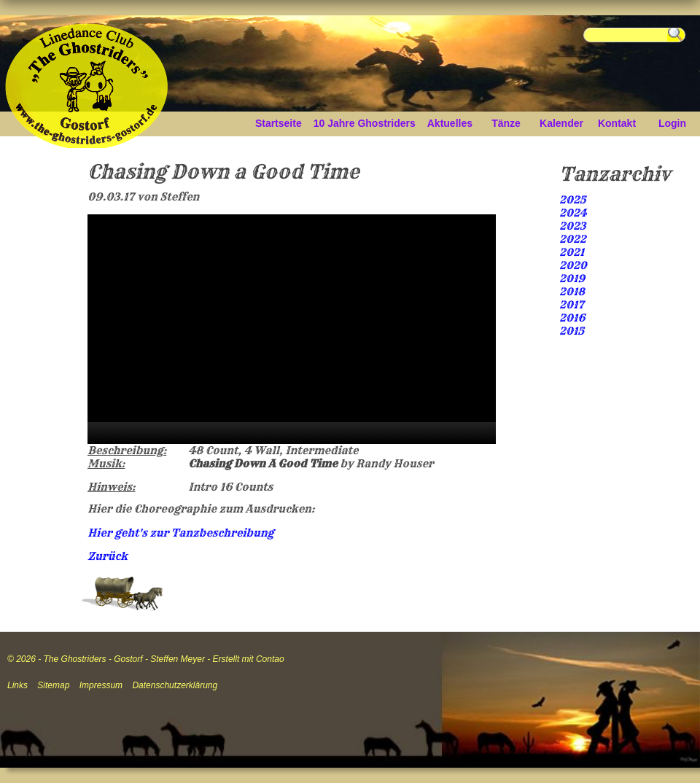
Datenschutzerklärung (175, 685)
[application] (292, 329)
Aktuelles (450, 123)
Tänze (506, 123)
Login (672, 123)
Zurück (108, 556)
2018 (572, 292)
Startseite (279, 123)
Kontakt (617, 123)
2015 (572, 331)
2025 (573, 200)
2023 (572, 226)
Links (17, 685)
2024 (573, 213)
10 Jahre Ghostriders (365, 123)
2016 (572, 318)
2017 (572, 305)
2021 (572, 252)
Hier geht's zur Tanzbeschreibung (180, 533)
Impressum (101, 685)
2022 (573, 239)
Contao (270, 659)
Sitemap (53, 685)
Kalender (561, 123)
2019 (572, 278)
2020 (573, 265)
